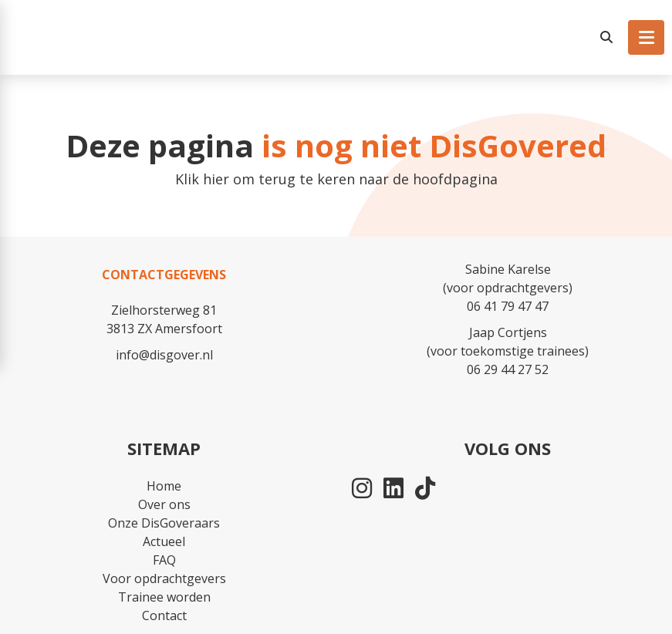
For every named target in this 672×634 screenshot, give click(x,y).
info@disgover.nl (164, 355)
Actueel (164, 541)
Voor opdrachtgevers (164, 578)
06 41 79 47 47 (508, 306)
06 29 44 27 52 (508, 369)
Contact (164, 615)
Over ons (164, 504)
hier (216, 179)
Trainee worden (164, 597)
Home (164, 486)
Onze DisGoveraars (164, 523)
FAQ (164, 560)
